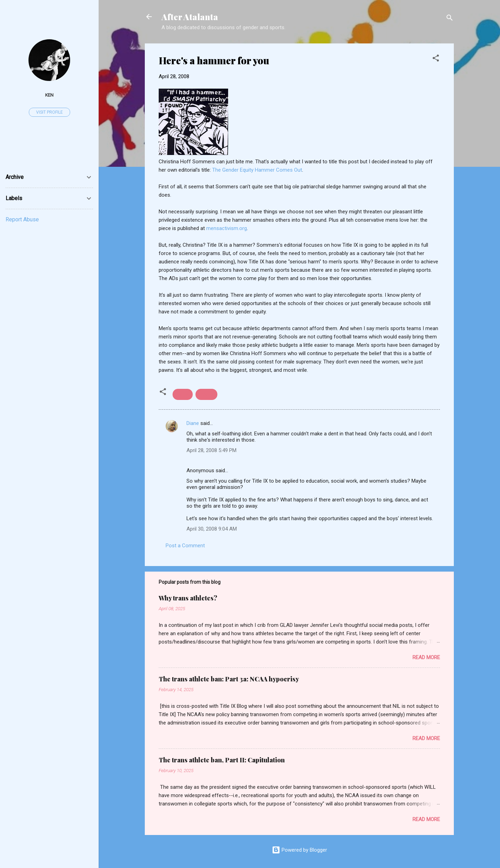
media (183, 394)
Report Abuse (22, 219)
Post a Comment (185, 546)
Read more (426, 657)
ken (49, 95)
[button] (436, 59)
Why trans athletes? (188, 598)
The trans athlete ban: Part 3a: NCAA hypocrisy (229, 679)
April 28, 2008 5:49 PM (211, 450)
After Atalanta (190, 17)
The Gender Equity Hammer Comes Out (257, 170)
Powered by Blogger (299, 850)
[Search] (450, 19)
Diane (193, 423)
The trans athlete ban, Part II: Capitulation (222, 760)
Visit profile (49, 112)
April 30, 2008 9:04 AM (212, 529)
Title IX (206, 394)
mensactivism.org (227, 228)
